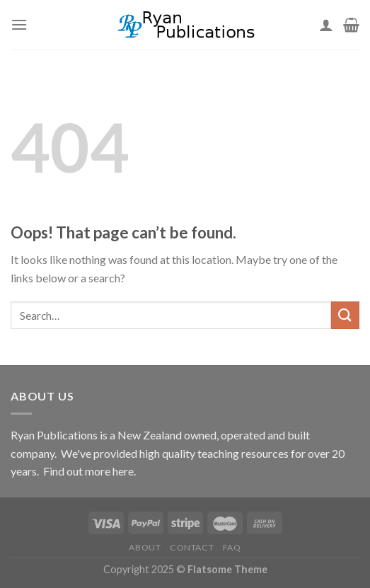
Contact (192, 547)
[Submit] (345, 315)
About (145, 547)
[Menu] (19, 24)
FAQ (232, 547)
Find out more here (88, 471)
